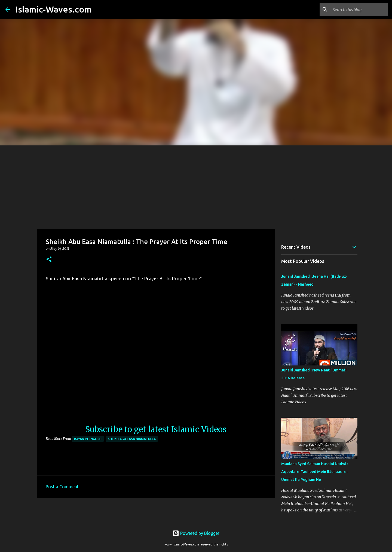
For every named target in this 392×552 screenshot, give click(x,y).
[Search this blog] (359, 10)
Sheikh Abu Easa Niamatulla (132, 439)
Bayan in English (88, 439)
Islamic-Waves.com (53, 9)
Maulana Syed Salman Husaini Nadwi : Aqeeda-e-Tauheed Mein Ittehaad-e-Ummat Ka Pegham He (315, 472)
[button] (49, 260)
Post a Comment (62, 487)
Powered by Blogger (196, 533)
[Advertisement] (196, 186)
